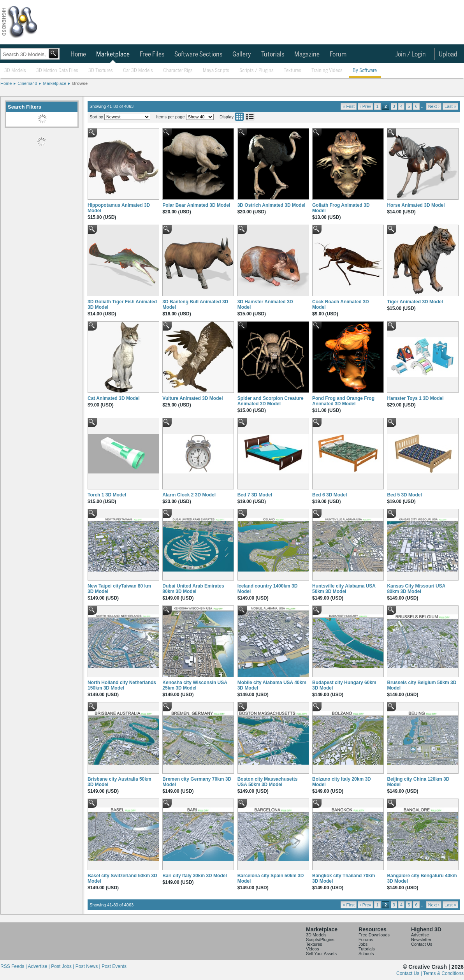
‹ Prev (365, 106)
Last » (450, 106)
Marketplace (113, 55)
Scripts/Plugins (320, 940)
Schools (366, 954)
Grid (239, 117)
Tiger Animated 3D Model (415, 302)
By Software (365, 71)
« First (349, 106)
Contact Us (422, 944)
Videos (312, 949)
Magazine (307, 55)
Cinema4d (27, 83)
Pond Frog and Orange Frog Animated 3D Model (343, 401)
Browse (80, 83)
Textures (293, 71)
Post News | (89, 966)
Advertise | (39, 966)
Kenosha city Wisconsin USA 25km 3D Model (195, 685)
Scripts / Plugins (257, 71)
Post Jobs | (63, 966)
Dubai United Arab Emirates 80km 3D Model (193, 589)
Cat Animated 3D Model (114, 398)
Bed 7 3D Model (255, 495)
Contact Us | (410, 973)
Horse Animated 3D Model (416, 205)
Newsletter (421, 940)
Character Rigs (178, 71)
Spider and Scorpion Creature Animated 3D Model (271, 401)
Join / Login (410, 55)
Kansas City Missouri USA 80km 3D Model (416, 589)
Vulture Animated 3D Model (192, 398)
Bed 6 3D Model (330, 495)
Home (78, 55)
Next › (434, 106)
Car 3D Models (138, 71)
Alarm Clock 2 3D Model (189, 495)
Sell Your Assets (321, 954)
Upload (448, 55)
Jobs (363, 944)
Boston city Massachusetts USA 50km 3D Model (268, 782)
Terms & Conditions (443, 973)
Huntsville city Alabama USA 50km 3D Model (344, 589)
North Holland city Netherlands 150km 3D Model (122, 685)
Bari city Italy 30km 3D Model (194, 876)
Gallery (242, 55)
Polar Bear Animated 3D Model (196, 205)
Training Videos (327, 71)
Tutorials (273, 55)
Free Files (152, 55)
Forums (366, 940)
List (250, 117)
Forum (338, 55)
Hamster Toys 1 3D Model (415, 398)
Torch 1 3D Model (107, 495)
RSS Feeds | (14, 966)
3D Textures (101, 71)
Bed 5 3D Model (404, 495)
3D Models (15, 71)
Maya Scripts (216, 71)
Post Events (114, 966)
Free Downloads (374, 935)
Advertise (420, 935)
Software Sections (198, 55)
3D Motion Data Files (57, 71)
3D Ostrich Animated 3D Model (272, 205)
